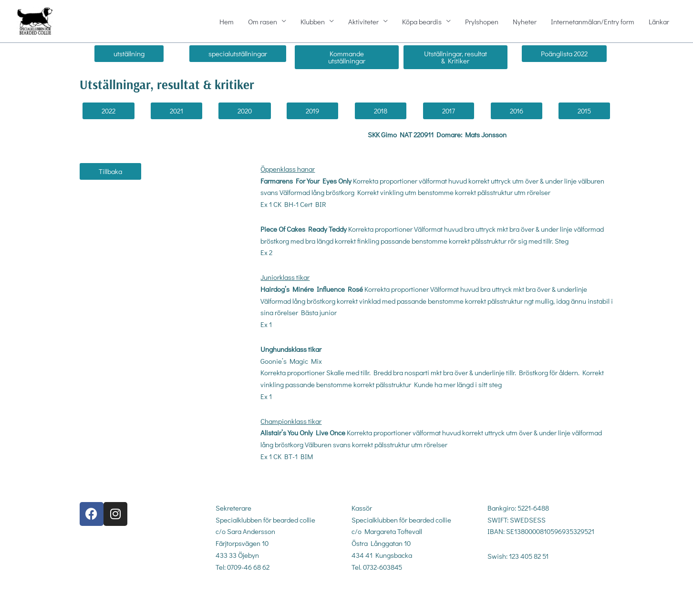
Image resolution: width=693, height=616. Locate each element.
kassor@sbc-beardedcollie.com (398, 592)
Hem (227, 22)
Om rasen (263, 22)
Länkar (659, 22)
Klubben (313, 22)
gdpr (493, 589)
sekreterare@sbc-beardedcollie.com (270, 592)
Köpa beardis (422, 22)
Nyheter (525, 22)
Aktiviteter (363, 22)
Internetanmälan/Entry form (593, 22)
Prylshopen (482, 22)
